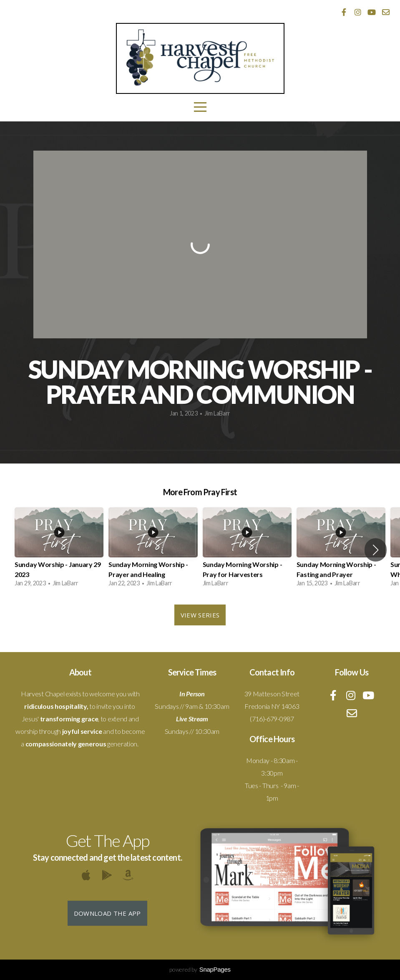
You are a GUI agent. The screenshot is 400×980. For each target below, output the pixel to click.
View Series (200, 615)
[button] (376, 550)
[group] (59, 550)
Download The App (107, 913)
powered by (200, 969)
